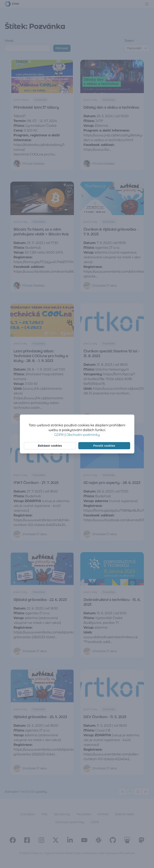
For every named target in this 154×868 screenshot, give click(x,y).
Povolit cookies (104, 446)
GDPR (59, 435)
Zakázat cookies (50, 446)
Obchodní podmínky (83, 435)
